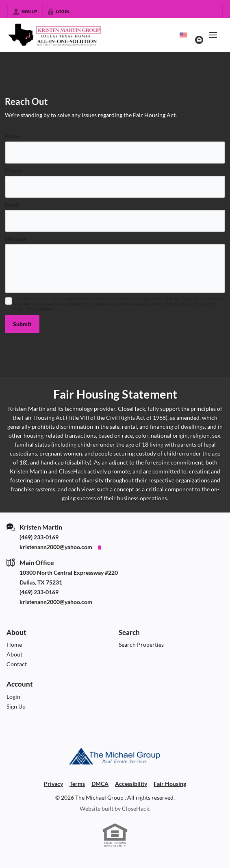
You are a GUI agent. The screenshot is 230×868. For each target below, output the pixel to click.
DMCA (100, 784)
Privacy (47, 309)
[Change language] (183, 35)
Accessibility (131, 784)
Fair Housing (170, 784)
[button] (22, 324)
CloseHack (136, 808)
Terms (32, 309)
